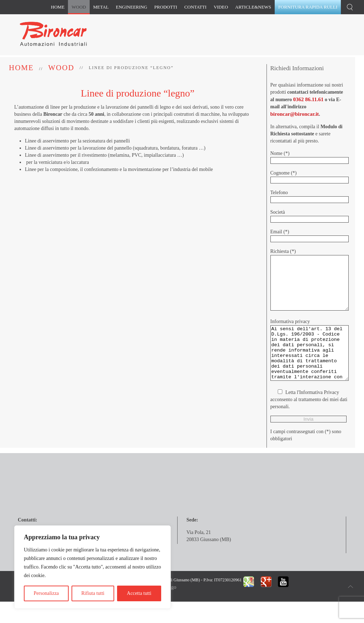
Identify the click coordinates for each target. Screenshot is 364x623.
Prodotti (166, 7)
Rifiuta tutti (93, 593)
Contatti (196, 7)
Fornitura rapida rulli (308, 7)
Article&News (253, 7)
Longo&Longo (160, 616)
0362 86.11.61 (308, 99)
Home (58, 7)
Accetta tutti (139, 593)
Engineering (132, 7)
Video (221, 7)
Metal (101, 7)
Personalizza (46, 593)
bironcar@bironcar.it (295, 114)
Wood (79, 7)
